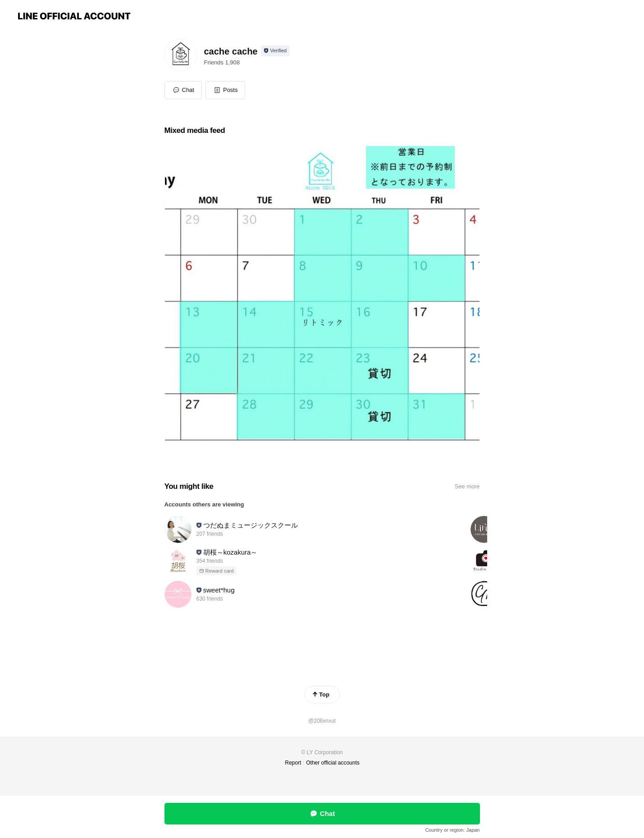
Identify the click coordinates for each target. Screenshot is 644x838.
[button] (226, 90)
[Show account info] (275, 51)
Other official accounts (333, 763)
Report (293, 763)
